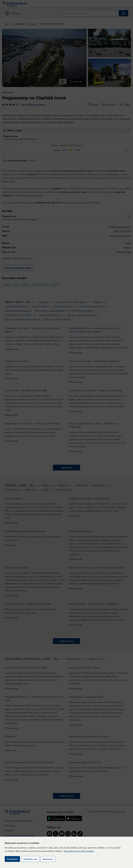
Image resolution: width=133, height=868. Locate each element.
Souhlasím (12, 859)
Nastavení (48, 859)
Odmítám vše (30, 859)
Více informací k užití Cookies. (79, 851)
